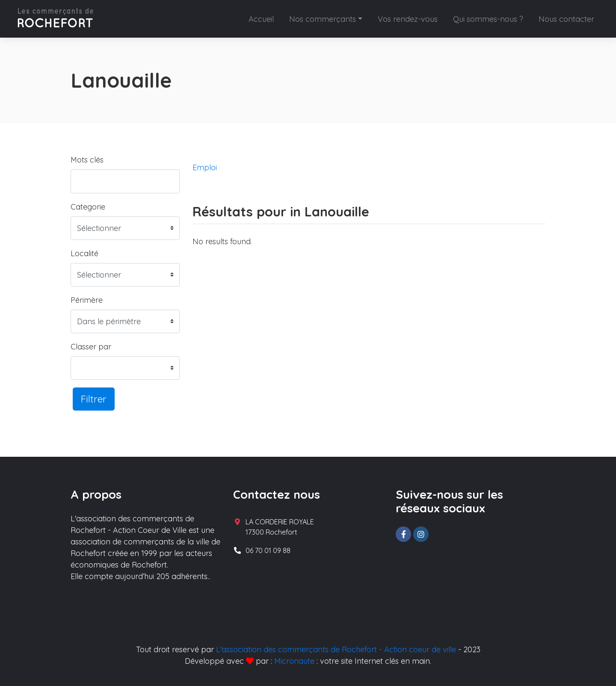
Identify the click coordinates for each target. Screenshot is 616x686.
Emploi (205, 167)
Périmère (87, 300)
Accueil (261, 19)
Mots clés (87, 160)
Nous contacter (566, 19)
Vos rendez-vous (408, 19)
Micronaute (294, 661)
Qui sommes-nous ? (488, 19)
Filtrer (94, 399)
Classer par (91, 347)
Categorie (88, 207)
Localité (84, 253)
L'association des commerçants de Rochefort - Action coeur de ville (336, 649)
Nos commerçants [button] (323, 19)
